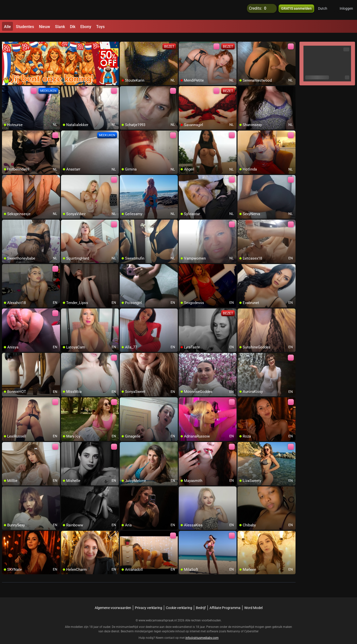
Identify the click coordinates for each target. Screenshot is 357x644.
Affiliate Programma (225, 602)
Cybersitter (251, 625)
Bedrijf (201, 602)
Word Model (253, 602)
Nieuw (45, 27)
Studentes (25, 27)
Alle (7, 27)
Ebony (86, 27)
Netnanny (234, 625)
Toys (100, 27)
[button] (326, 10)
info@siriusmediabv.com (202, 632)
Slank (60, 27)
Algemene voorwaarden (113, 602)
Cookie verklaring (179, 602)
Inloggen (346, 10)
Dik (73, 27)
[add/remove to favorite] (124, 40)
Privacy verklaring (149, 602)
